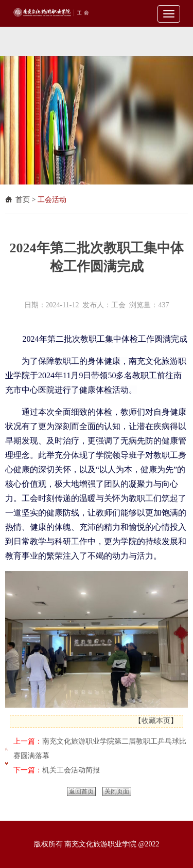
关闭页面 (117, 791)
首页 (23, 200)
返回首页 (81, 791)
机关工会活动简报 (71, 770)
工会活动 (52, 200)
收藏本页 (156, 721)
